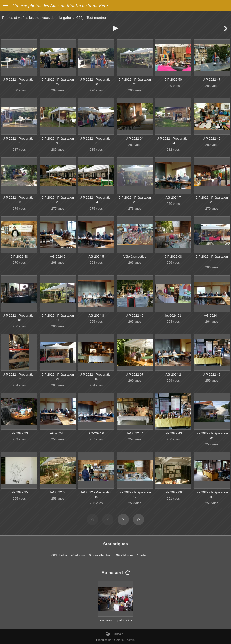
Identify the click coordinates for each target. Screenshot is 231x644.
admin (131, 640)
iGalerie (119, 640)
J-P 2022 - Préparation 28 (212, 200)
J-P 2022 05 (58, 492)
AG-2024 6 (96, 433)
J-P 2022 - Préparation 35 (58, 141)
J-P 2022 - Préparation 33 (19, 200)
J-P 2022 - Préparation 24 (96, 200)
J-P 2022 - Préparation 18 (19, 318)
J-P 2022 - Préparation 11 (58, 318)
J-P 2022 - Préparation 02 (19, 82)
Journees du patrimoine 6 (115, 623)
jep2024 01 (173, 315)
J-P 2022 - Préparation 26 (135, 200)
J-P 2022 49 (212, 138)
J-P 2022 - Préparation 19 (212, 259)
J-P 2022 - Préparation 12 (135, 495)
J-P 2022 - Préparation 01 (19, 141)
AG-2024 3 (58, 433)
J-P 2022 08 (173, 257)
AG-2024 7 (173, 198)
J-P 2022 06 (173, 492)
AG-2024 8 (96, 315)
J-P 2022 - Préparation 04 (212, 436)
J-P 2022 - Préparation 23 (135, 82)
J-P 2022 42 (212, 374)
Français (114, 634)
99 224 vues (125, 555)
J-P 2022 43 (173, 433)
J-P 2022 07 (135, 374)
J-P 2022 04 (135, 138)
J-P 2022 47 (212, 79)
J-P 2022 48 (19, 257)
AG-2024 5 (96, 257)
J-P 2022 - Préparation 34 (173, 141)
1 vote (141, 555)
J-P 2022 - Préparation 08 (212, 495)
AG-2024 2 (173, 374)
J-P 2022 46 (135, 315)
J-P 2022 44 (135, 433)
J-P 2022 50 (173, 79)
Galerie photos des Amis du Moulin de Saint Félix (61, 5)
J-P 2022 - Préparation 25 (58, 200)
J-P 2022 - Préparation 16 (96, 377)
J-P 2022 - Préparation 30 (96, 82)
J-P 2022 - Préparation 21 (58, 377)
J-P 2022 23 (19, 433)
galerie (69, 18)
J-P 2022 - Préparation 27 (58, 82)
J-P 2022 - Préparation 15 (96, 495)
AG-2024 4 (212, 315)
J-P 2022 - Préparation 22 (19, 377)
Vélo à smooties (135, 257)
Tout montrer (97, 18)
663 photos (59, 555)
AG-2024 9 (58, 257)
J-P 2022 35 (19, 492)
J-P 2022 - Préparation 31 (96, 141)
